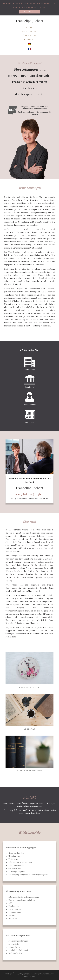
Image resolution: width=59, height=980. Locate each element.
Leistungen (29, 32)
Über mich (30, 36)
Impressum (31, 975)
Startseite (11, 975)
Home (30, 28)
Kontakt (30, 12)
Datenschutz (21, 975)
